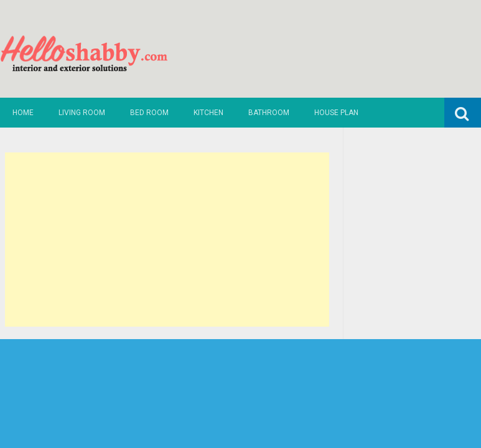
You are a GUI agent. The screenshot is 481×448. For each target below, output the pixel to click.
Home (23, 113)
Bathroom (269, 113)
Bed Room (149, 113)
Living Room (82, 113)
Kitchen (208, 113)
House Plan (336, 113)
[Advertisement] (167, 240)
